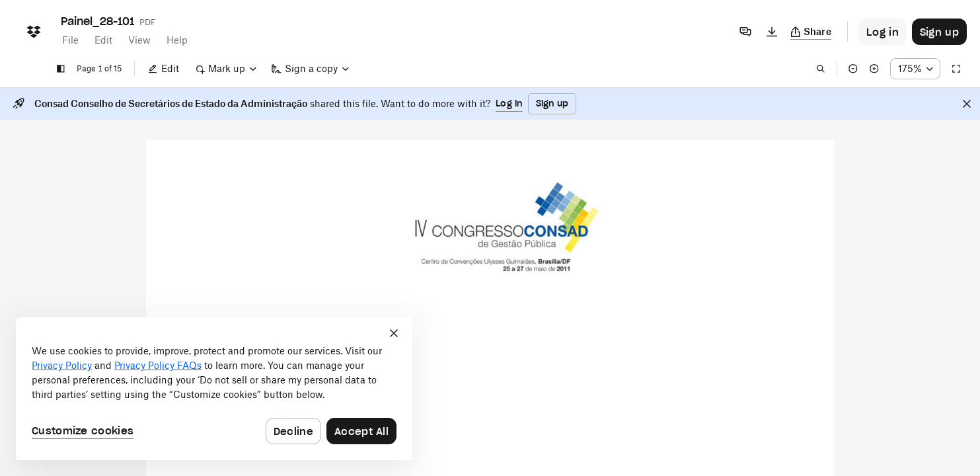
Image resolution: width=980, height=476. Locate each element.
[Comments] (745, 32)
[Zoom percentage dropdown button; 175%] (915, 69)
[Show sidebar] (61, 69)
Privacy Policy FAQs (158, 365)
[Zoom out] (853, 69)
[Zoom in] (874, 69)
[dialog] (214, 389)
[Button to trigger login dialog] (883, 32)
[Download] (772, 32)
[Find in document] (821, 69)
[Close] (967, 104)
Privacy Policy (62, 365)
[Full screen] (956, 69)
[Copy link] (811, 32)
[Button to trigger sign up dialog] (939, 32)
